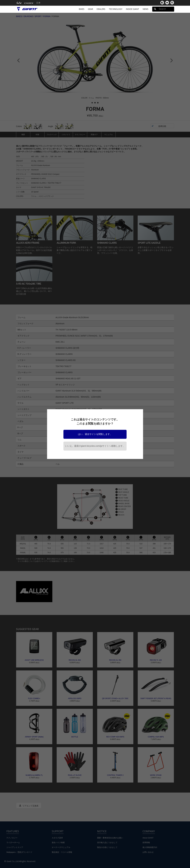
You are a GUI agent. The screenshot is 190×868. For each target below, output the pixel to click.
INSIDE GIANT (132, 9)
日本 (38, 3)
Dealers (101, 9)
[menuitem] (19, 3)
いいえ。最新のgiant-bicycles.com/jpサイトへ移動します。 (95, 446)
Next (172, 60)
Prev (18, 60)
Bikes (82, 9)
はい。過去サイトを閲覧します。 (95, 434)
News (145, 9)
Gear (90, 9)
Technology (116, 9)
